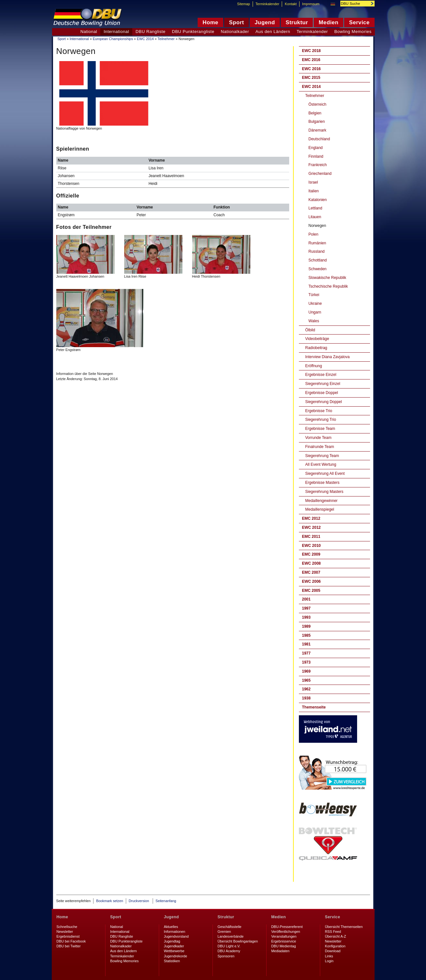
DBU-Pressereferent (287, 927)
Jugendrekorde (176, 956)
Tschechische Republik (328, 286)
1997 (306, 608)
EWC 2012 (311, 527)
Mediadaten (280, 951)
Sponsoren (226, 956)
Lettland (316, 208)
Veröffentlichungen (286, 932)
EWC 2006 (311, 581)
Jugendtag (172, 941)
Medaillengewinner (322, 501)
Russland (317, 251)
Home (62, 917)
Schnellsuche (67, 927)
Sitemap (244, 4)
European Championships (113, 39)
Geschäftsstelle (230, 927)
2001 (306, 599)
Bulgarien (317, 122)
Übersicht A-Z (336, 936)
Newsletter (65, 932)
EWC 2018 (311, 51)
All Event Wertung (321, 464)
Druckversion (139, 901)
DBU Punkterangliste (193, 32)
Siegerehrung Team (322, 456)
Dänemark (317, 130)
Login (329, 961)
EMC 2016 (311, 60)
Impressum (311, 4)
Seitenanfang (166, 901)
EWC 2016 (311, 69)
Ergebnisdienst (68, 936)
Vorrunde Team (318, 438)
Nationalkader (235, 32)
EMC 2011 (311, 537)
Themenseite (314, 707)
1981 (306, 644)
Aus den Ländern (273, 32)
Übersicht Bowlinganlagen (238, 941)
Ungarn (315, 312)
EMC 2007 (311, 572)
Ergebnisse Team (320, 429)
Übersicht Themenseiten (344, 927)
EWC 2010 (311, 546)
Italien (314, 191)
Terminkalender (312, 32)
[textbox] (354, 4)
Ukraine (315, 304)
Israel (313, 182)
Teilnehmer (166, 39)
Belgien (315, 113)
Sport (62, 39)
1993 (306, 617)
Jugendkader (174, 946)
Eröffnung (314, 366)
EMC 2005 (311, 591)
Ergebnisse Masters (322, 483)
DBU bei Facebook (71, 941)
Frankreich (318, 165)
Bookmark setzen (109, 901)
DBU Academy (229, 951)
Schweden (318, 269)
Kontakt (291, 4)
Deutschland (319, 139)
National (89, 32)
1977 (306, 653)
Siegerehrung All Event (325, 474)
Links (329, 956)
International (79, 39)
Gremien (224, 932)
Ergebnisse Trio (319, 411)
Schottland (318, 260)
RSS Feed (333, 932)
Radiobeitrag (316, 348)
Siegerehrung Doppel (324, 402)
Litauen (315, 217)
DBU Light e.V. (229, 946)
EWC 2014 (145, 39)
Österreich (317, 104)
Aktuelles (171, 927)
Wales (314, 321)
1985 (306, 635)
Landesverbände (231, 936)
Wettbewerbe (174, 951)
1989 (306, 626)
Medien (279, 917)
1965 (306, 680)
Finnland (316, 156)
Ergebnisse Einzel (321, 375)
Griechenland (320, 174)
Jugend (172, 917)
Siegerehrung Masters (324, 492)
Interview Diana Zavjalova (328, 357)
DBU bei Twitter (69, 946)
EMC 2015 (311, 78)
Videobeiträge (317, 339)
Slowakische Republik (328, 278)
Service (333, 917)
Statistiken (172, 961)
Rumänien (317, 243)
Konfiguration (335, 946)
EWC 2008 (311, 563)
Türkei (314, 295)
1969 (306, 671)
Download (333, 951)
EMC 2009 (311, 554)
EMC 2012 (311, 518)
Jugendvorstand (176, 936)
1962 (306, 689)
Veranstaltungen (284, 936)
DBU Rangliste (150, 32)
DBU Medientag (284, 946)
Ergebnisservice (284, 941)
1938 (306, 698)
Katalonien (318, 200)
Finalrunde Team (320, 447)
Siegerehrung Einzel (323, 384)
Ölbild (310, 330)
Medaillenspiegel (320, 509)
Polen (314, 234)
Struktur (226, 917)
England (316, 148)
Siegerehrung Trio (321, 420)
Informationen (175, 932)
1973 (306, 662)
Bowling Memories (353, 32)
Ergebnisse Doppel (322, 393)
